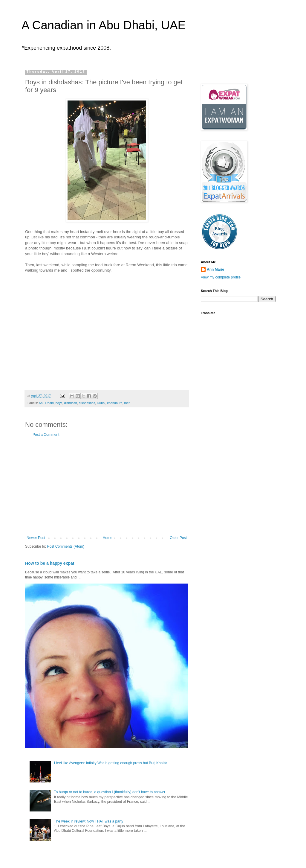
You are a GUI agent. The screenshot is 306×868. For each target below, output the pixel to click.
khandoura (115, 403)
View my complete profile (221, 277)
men (127, 403)
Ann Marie (215, 269)
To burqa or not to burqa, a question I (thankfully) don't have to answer (110, 792)
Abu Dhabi (46, 403)
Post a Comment (46, 435)
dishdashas (87, 403)
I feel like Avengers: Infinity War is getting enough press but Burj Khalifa (111, 763)
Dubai (101, 403)
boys (59, 403)
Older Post (178, 538)
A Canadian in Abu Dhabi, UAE (104, 25)
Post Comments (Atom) (66, 546)
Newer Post (36, 538)
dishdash (70, 403)
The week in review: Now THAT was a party (89, 821)
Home (108, 538)
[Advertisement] (107, 486)
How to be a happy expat (50, 563)
